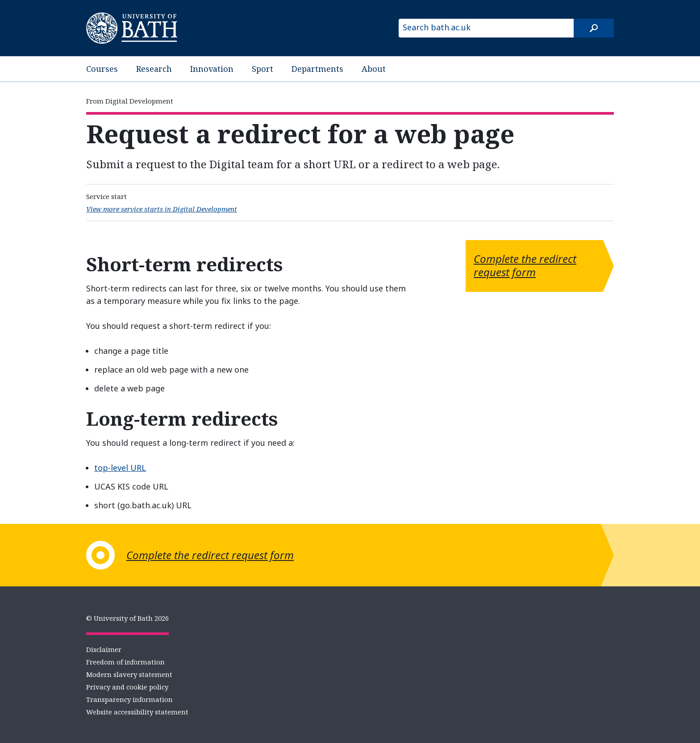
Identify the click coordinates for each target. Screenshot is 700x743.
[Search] (594, 28)
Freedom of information (125, 662)
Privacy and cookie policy (127, 687)
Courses (102, 69)
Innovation (212, 69)
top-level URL (120, 468)
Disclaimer (104, 649)
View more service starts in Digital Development (162, 209)
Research (154, 69)
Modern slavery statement (129, 674)
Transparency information (129, 699)
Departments (317, 69)
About (374, 69)
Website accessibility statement (137, 712)
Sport (262, 69)
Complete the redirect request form (525, 265)
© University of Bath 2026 (127, 618)
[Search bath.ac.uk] (486, 28)
